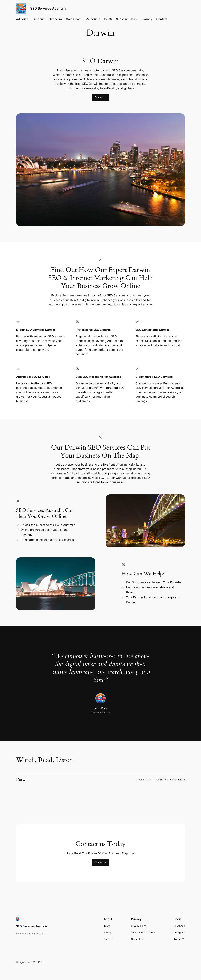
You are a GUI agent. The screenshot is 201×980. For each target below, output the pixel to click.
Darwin (22, 780)
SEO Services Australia (48, 8)
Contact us (100, 97)
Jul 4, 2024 (145, 780)
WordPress (38, 962)
